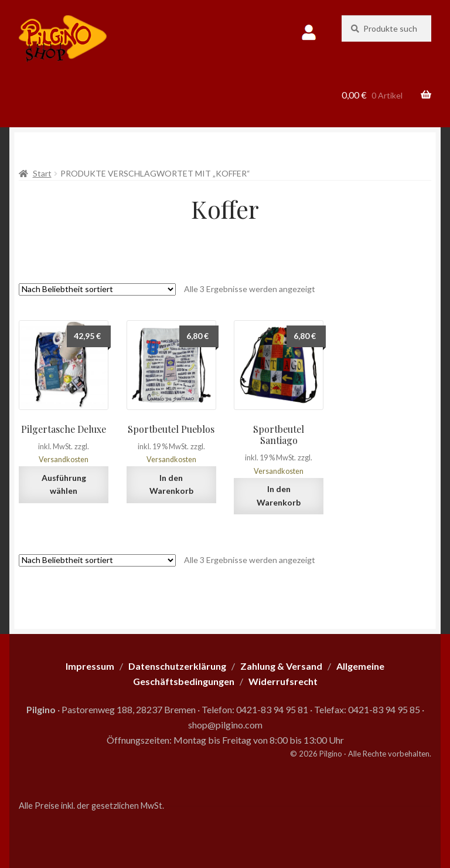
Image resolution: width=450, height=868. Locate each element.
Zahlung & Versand (281, 666)
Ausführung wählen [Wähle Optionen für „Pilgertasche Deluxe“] (64, 484)
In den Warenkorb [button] (171, 484)
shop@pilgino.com (225, 725)
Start (42, 173)
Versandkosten (64, 460)
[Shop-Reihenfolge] (97, 289)
